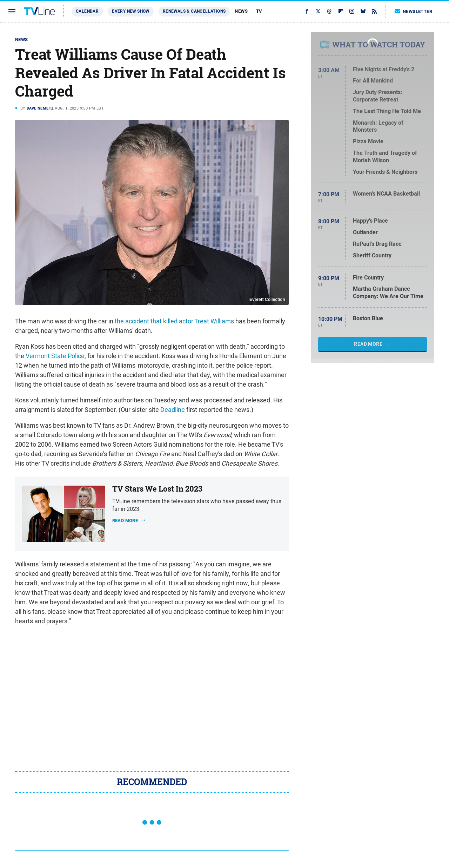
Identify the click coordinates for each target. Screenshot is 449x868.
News (241, 11)
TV (259, 11)
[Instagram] (352, 11)
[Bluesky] (363, 11)
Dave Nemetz (40, 108)
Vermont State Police (55, 356)
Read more (125, 520)
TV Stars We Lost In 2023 (157, 489)
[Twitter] (318, 11)
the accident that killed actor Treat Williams (174, 321)
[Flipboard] (341, 11)
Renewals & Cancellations (194, 11)
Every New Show (131, 11)
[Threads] (329, 11)
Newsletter (414, 11)
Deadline (173, 410)
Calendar (87, 11)
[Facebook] (307, 11)
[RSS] (374, 11)
